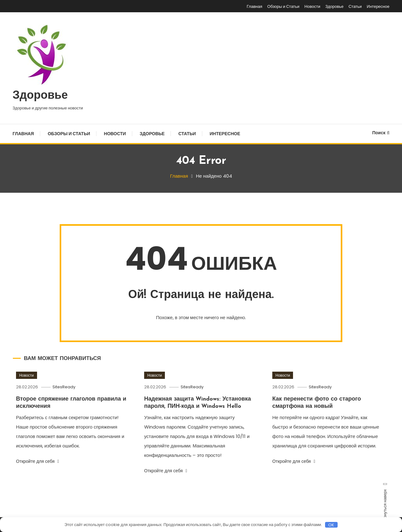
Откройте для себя (38, 461)
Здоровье (334, 6)
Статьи (355, 6)
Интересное (378, 6)
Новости (312, 6)
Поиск (381, 133)
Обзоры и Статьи (283, 6)
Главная (255, 6)
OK (331, 525)
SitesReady (64, 387)
